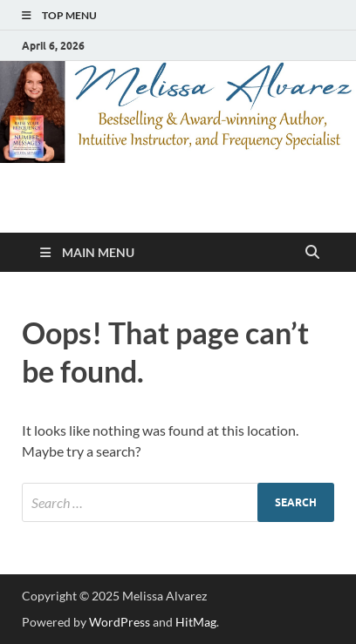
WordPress (120, 622)
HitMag (196, 622)
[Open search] (312, 253)
